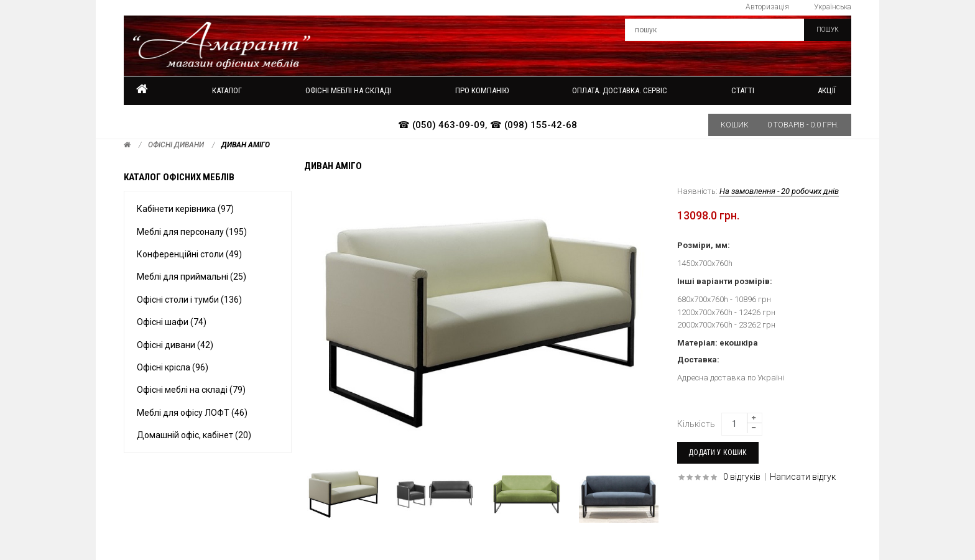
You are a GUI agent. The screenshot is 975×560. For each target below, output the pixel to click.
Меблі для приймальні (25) (192, 277)
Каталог (227, 90)
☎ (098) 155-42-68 (534, 125)
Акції (827, 90)
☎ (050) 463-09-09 (441, 125)
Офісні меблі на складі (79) (191, 390)
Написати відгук (803, 477)
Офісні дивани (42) (175, 345)
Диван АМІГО (246, 145)
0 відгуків (742, 477)
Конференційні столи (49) (189, 254)
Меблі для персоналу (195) (192, 232)
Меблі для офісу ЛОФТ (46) (192, 413)
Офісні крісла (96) (173, 367)
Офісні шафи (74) (172, 322)
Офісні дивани (176, 145)
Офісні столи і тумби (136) (189, 300)
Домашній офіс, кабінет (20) (194, 435)
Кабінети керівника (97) (185, 209)
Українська (833, 7)
